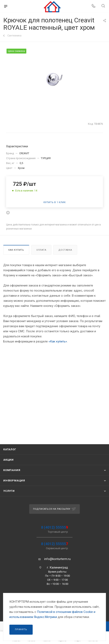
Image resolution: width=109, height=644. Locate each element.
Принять (21, 629)
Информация (14, 481)
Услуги (9, 491)
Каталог (10, 449)
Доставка (65, 250)
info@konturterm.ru (57, 559)
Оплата (41, 250)
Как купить (16, 250)
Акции (8, 460)
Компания (12, 470)
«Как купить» (58, 341)
